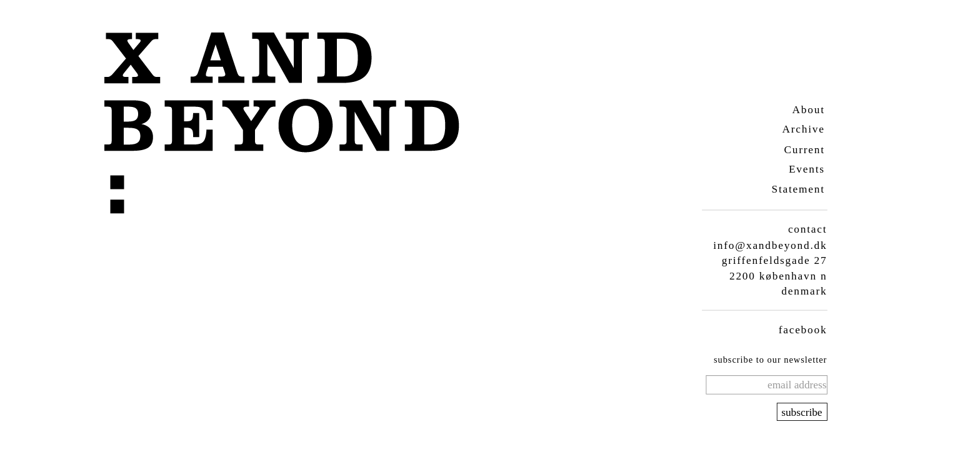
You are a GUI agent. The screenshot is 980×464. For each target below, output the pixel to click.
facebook (802, 329)
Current (804, 149)
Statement (798, 189)
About (808, 109)
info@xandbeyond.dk (770, 245)
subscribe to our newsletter (770, 360)
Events (806, 169)
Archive (803, 129)
